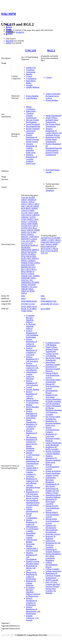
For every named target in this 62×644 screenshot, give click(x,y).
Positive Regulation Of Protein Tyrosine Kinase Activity (32, 138)
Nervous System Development (32, 121)
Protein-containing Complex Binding (53, 453)
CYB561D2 (32, 221)
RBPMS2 (25, 267)
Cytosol (29, 76)
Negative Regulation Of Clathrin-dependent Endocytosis (32, 148)
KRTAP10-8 (51, 246)
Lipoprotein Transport (31, 132)
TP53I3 (24, 285)
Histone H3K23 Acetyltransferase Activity (52, 515)
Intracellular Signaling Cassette (31, 535)
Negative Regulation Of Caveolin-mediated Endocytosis (32, 159)
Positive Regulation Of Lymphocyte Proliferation (32, 602)
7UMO (24, 311)
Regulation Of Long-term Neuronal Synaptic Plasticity (53, 437)
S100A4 (31, 274)
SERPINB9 (26, 278)
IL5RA (34, 232)
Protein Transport (33, 129)
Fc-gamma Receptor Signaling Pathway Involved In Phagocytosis (33, 592)
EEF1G (58, 240)
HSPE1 (24, 232)
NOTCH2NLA (46, 249)
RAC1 (43, 251)
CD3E (36, 213)
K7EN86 (25, 304)
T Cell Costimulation (32, 517)
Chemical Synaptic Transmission (31, 116)
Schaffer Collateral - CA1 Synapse (33, 618)
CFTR (24, 219)
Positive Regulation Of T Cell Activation (32, 359)
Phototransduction (33, 126)
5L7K (29, 309)
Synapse (29, 85)
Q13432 (32, 304)
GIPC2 (35, 226)
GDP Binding (51, 345)
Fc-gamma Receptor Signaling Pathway (30, 319)
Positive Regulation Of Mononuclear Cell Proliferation (33, 610)
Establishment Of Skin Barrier (52, 485)
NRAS (55, 249)
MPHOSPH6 (26, 250)
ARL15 (31, 204)
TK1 (31, 280)
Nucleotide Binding (30, 545)
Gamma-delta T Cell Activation (32, 549)
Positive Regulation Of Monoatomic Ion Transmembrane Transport (33, 461)
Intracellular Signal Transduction (53, 381)
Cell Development (53, 404)
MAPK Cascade (52, 580)
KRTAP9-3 (35, 237)
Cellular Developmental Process (32, 511)
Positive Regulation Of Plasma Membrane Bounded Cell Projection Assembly (54, 410)
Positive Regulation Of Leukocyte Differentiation (32, 523)
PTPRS (31, 263)
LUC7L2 (25, 243)
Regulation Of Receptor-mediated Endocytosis (53, 423)
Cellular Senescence (53, 571)
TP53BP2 (35, 282)
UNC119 (31, 50)
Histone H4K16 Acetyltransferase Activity (52, 375)
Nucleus (29, 453)
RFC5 (29, 269)
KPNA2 (49, 244)
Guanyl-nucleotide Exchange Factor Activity (53, 96)
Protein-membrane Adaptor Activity (53, 474)
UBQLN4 (25, 291)
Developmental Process (52, 392)
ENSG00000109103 (29, 301)
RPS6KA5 (30, 271)
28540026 (49, 190)
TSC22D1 (33, 287)
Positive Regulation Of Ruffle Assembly (53, 400)
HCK (30, 228)
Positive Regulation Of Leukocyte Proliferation (32, 343)
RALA (49, 251)
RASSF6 (31, 265)
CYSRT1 (51, 240)
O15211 (56, 304)
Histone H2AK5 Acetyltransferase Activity (52, 508)
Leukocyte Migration (30, 377)
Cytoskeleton (31, 79)
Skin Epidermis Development (52, 531)
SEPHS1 (36, 276)
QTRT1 (37, 263)
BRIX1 (28, 208)
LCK (23, 241)
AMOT (24, 200)
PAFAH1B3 (32, 252)
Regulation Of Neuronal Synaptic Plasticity (53, 369)
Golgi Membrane (52, 445)
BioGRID (10, 41)
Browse (9, 27)
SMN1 (33, 278)
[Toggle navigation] (2, 21)
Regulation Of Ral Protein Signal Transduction (53, 139)
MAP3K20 (25, 245)
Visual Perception (33, 124)
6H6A (34, 309)
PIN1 (34, 256)
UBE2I (31, 289)
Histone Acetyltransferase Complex (52, 430)
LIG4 (28, 241)
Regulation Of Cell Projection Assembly (53, 545)
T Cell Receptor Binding (32, 404)
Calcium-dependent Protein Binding (33, 487)
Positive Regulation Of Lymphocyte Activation (32, 351)
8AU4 (43, 309)
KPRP (55, 244)
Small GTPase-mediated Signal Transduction (52, 120)
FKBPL (35, 224)
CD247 (30, 213)
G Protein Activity (53, 343)
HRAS (52, 242)
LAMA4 (34, 239)
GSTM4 (24, 228)
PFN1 (23, 256)
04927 (24, 299)
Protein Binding (32, 96)
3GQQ (24, 307)
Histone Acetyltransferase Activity (52, 467)
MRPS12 (35, 250)
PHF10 (29, 256)
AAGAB (25, 197)
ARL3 (24, 206)
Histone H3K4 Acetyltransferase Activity (52, 521)
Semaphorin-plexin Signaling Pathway (53, 496)
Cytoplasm (30, 70)
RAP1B (24, 265)
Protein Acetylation (53, 471)
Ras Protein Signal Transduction (53, 125)
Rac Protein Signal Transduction (53, 418)
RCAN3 (32, 267)
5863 (43, 296)
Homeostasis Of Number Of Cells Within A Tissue (52, 491)
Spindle (29, 74)
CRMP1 (44, 240)
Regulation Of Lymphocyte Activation (32, 426)
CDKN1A (36, 215)
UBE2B (24, 289)
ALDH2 (32, 197)
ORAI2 (24, 252)
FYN (30, 226)
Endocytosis (31, 111)
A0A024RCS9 (46, 304)
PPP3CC (25, 261)
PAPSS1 (24, 254)
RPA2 (23, 271)
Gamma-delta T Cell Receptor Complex (32, 470)
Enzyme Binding (33, 389)
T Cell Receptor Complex (32, 530)
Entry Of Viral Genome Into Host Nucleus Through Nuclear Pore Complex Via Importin (53, 587)
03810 (43, 299)
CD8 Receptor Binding (32, 541)
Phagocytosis (31, 572)
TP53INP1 (32, 285)
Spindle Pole (31, 68)
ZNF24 (24, 293)
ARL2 (37, 204)
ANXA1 (24, 202)
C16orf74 (25, 211)
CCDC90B (56, 238)
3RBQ (29, 307)
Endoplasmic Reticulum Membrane (51, 480)
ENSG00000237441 (49, 301)
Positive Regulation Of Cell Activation (32, 383)
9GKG (30, 311)
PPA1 (29, 258)
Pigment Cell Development (51, 527)
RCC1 (24, 269)
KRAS (43, 246)
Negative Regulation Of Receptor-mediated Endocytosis (53, 459)
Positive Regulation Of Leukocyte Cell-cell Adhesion (32, 367)
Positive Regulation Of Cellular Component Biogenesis (53, 557)
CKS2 (36, 219)
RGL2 (51, 50)
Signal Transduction (53, 116)
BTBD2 (35, 208)
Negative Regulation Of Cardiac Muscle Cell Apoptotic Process (54, 132)
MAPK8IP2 (26, 248)
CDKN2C (25, 217)
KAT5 (58, 242)
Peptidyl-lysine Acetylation (51, 396)
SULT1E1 (25, 280)
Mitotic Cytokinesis (31, 108)
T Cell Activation (33, 455)
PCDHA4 (32, 254)
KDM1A (30, 234)
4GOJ (34, 307)
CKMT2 (30, 219)
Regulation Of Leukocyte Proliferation (32, 577)
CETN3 (32, 217)
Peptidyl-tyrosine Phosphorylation (33, 562)
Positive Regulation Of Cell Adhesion (32, 413)
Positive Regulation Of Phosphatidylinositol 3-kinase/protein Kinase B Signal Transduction (54, 149)
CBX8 (32, 211)
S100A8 (24, 276)
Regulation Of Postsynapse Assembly (51, 502)
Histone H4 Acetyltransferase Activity (52, 386)
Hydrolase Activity (53, 534)
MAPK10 (34, 245)
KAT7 (43, 244)
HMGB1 (30, 230)
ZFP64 (32, 291)
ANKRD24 (32, 200)
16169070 (20, 32)
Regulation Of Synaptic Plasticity (53, 550)
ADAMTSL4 (46, 238)
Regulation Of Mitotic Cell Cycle (32, 568)
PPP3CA (35, 258)
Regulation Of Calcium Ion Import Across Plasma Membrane (32, 444)
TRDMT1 (25, 287)
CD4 (23, 215)
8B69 (48, 309)
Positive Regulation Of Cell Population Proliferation (32, 334)
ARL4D (30, 206)
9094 (23, 296)
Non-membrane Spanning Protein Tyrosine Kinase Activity (33, 504)
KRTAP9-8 (26, 239)
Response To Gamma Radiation (31, 583)
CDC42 (28, 215)
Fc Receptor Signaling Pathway (31, 326)
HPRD (8, 43)
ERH (30, 224)
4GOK (24, 309)
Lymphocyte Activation (31, 475)
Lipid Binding (31, 98)
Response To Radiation (51, 537)
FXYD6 (24, 226)
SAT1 (30, 276)
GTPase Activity (52, 354)
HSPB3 (37, 230)
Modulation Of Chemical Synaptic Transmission (53, 576)
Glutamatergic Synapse (32, 373)
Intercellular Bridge (31, 82)
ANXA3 (31, 202)
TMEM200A (26, 282)
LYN (31, 243)
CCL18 (24, 213)
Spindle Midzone (33, 87)
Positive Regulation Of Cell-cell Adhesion (32, 395)
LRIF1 (33, 241)
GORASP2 (45, 242)
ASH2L (36, 206)
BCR (23, 208)
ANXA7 (24, 204)
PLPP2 (24, 258)
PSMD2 (24, 263)
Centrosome (31, 72)
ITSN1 (24, 234)
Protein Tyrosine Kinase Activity (32, 497)
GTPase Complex (52, 569)
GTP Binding (51, 356)
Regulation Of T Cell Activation (32, 493)
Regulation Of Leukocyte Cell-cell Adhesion (32, 481)
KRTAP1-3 (26, 237)
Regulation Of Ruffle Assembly (52, 448)
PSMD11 (32, 261)
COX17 (24, 221)
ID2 (29, 232)
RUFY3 (24, 274)
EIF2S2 (24, 224)
